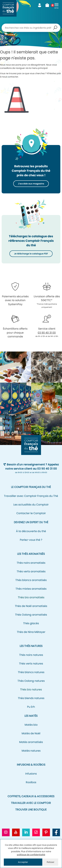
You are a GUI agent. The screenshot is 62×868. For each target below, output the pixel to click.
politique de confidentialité (31, 855)
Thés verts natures (31, 664)
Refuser (51, 862)
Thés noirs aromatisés (31, 563)
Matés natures (31, 751)
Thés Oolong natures (31, 681)
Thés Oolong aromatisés (31, 615)
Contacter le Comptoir (31, 513)
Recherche (55, 28)
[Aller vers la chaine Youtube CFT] (16, 832)
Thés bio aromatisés (31, 597)
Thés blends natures (31, 698)
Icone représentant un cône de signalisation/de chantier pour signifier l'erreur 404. (17, 97)
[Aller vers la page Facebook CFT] (56, 832)
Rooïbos (31, 782)
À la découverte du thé (31, 531)
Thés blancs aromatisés (31, 580)
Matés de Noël (31, 733)
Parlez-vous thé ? (31, 540)
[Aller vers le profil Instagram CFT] (6, 832)
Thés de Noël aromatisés (31, 606)
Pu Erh (31, 707)
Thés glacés (31, 623)
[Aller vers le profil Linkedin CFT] (26, 832)
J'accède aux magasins (31, 184)
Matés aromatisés (31, 742)
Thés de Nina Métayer (31, 632)
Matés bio (31, 725)
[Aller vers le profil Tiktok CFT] (36, 832)
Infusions (31, 774)
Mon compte (40, 5)
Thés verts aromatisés (31, 571)
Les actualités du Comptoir (31, 505)
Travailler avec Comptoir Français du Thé (31, 496)
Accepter (23, 862)
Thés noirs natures (31, 655)
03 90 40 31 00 (47, 333)
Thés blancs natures (31, 672)
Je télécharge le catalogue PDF (31, 254)
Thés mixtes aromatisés (31, 589)
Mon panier (48, 5)
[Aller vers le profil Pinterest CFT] (46, 832)
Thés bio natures (31, 689)
